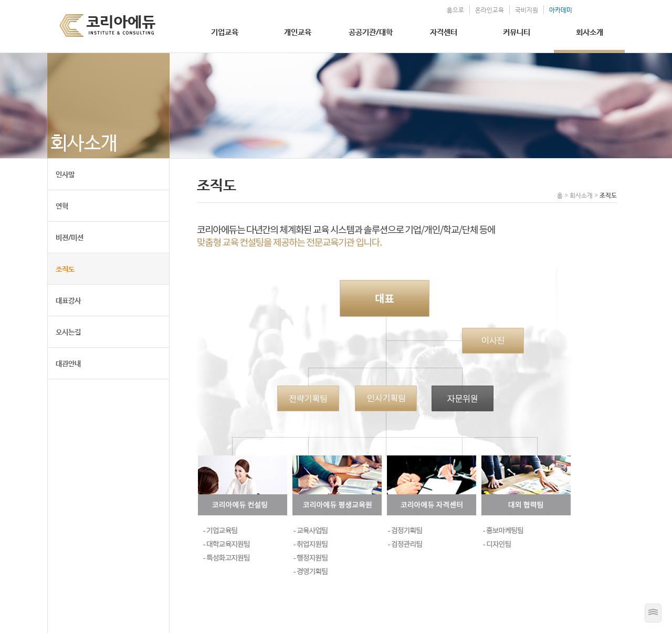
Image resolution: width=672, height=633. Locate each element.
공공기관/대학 (371, 32)
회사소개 (590, 32)
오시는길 (68, 332)
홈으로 (455, 10)
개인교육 (298, 32)
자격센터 (444, 32)
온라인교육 (490, 10)
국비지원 (527, 10)
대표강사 (68, 300)
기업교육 (225, 32)
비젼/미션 (70, 237)
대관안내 (68, 363)
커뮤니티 (517, 32)
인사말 (65, 174)
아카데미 (561, 10)
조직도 (65, 269)
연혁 (62, 206)
